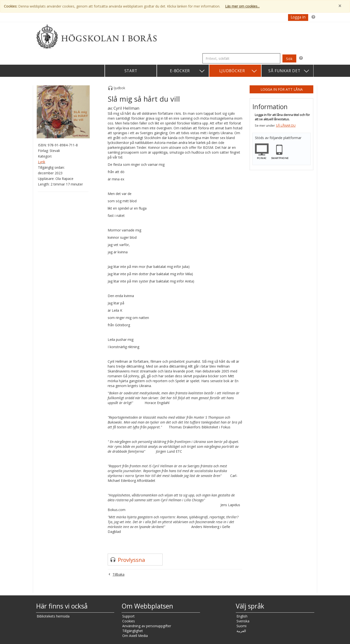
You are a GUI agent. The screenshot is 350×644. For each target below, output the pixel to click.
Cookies (129, 621)
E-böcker (188, 71)
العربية (241, 631)
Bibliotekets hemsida (53, 616)
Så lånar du (286, 126)
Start (131, 71)
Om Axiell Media (135, 636)
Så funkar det (289, 71)
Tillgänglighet (133, 631)
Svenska (243, 621)
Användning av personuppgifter (147, 626)
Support (128, 616)
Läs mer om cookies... (242, 6)
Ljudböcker (238, 71)
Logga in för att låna (282, 89)
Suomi (241, 626)
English (242, 616)
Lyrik (42, 162)
